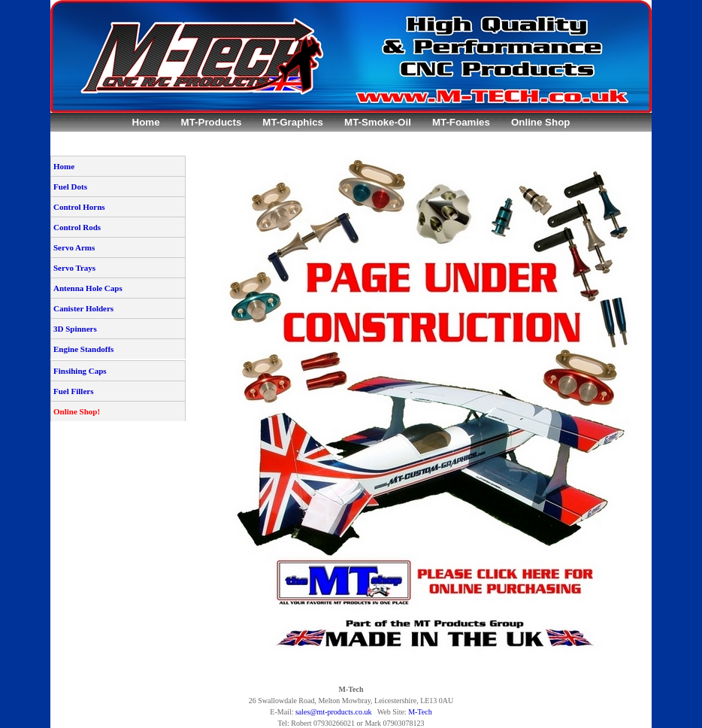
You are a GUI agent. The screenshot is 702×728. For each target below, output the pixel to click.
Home (146, 122)
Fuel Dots (70, 187)
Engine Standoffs (83, 349)
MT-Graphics (293, 122)
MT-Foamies (461, 122)
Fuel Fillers (73, 391)
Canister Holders (83, 308)
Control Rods (77, 227)
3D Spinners (75, 329)
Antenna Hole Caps (88, 288)
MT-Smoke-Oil (378, 122)
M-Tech (420, 712)
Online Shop (541, 122)
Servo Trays (74, 268)
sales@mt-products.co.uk (333, 712)
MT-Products (212, 122)
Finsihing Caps (80, 371)
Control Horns (79, 207)
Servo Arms (74, 247)
